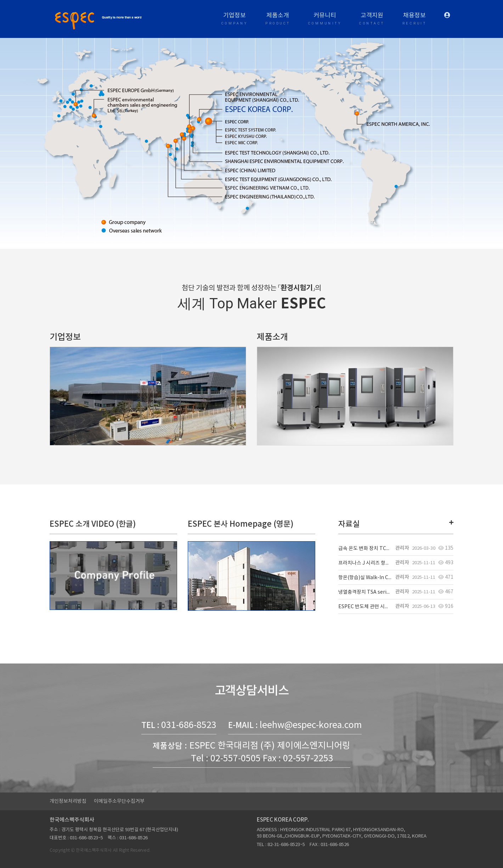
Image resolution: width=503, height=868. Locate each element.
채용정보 (415, 19)
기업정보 (235, 19)
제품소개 (278, 19)
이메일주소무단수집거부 (119, 801)
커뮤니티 (325, 19)
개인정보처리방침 (68, 801)
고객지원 (372, 19)
